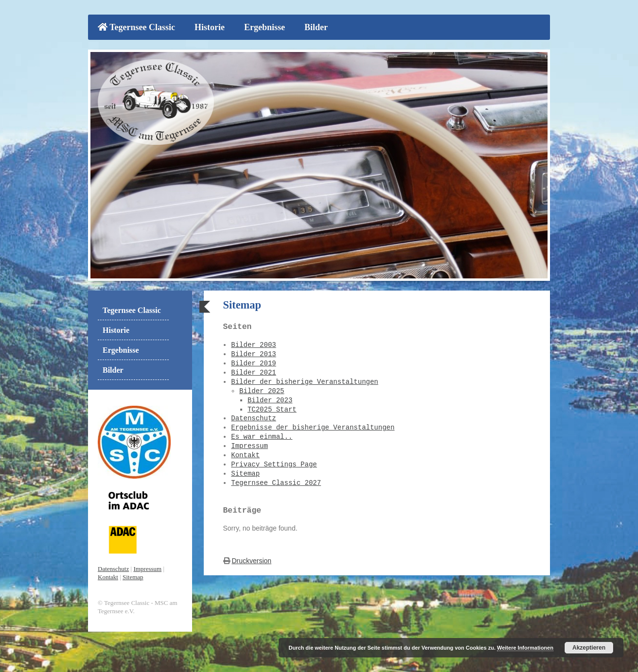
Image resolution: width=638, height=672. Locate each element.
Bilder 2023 (270, 399)
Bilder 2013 (253, 353)
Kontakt (245, 454)
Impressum (249, 444)
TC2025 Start (272, 408)
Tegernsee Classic (136, 27)
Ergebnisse (265, 27)
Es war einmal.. (262, 435)
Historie (210, 27)
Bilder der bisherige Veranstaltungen (304, 380)
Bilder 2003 (253, 343)
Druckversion (251, 558)
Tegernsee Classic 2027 (276, 481)
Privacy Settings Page (274, 463)
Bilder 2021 (253, 371)
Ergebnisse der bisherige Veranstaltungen (313, 426)
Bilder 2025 (262, 389)
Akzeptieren (589, 648)
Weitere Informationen (525, 648)
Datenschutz (253, 417)
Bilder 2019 (253, 362)
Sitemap (245, 472)
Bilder (316, 27)
